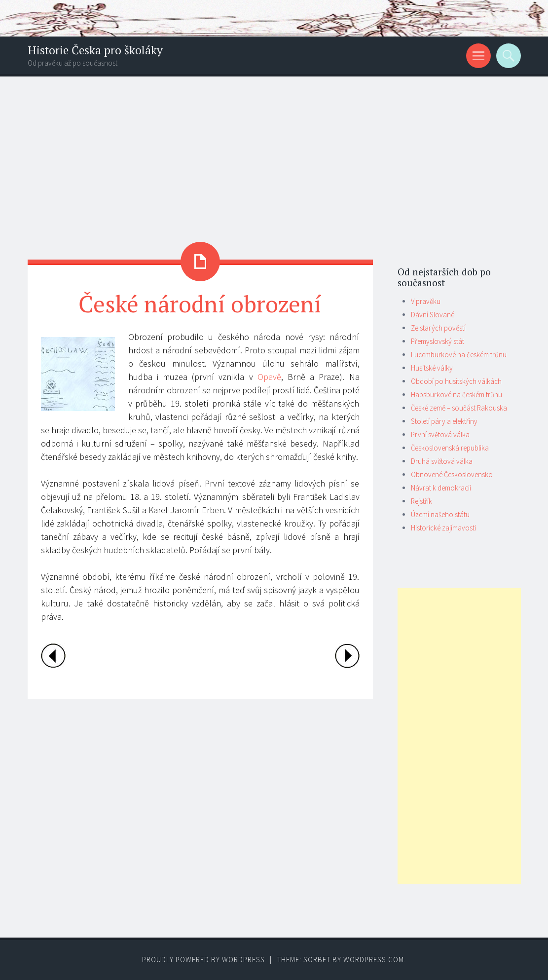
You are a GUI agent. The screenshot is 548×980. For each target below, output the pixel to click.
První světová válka (440, 434)
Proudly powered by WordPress (203, 960)
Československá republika (450, 448)
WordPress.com (374, 960)
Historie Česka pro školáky (95, 50)
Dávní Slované (433, 315)
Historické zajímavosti (443, 528)
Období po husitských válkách (456, 381)
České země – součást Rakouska (459, 408)
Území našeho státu (440, 514)
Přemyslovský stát (438, 341)
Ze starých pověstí (438, 328)
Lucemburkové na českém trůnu (459, 355)
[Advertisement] (274, 151)
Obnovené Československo (452, 474)
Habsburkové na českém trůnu (457, 395)
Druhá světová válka (442, 461)
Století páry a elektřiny (444, 421)
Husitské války (432, 368)
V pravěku (426, 301)
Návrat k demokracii (441, 488)
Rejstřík (421, 501)
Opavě (269, 377)
